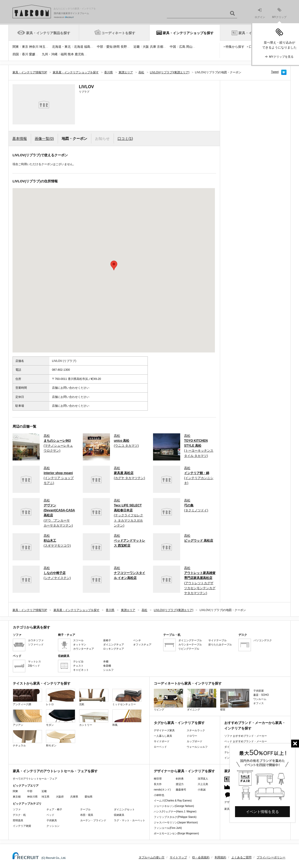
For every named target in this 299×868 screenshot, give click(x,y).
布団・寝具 (87, 815)
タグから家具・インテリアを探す (179, 723)
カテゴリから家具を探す (31, 627)
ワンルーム (260, 699)
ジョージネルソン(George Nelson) (174, 806)
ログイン (260, 13)
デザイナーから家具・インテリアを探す (184, 771)
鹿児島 (79, 54)
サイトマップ (178, 857)
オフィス (259, 703)
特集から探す (235, 47)
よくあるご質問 (241, 857)
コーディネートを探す (118, 33)
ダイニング (202, 700)
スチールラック (196, 730)
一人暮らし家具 (163, 736)
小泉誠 (202, 790)
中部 (100, 47)
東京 (25, 47)
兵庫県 (74, 797)
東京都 (17, 797)
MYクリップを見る (281, 57)
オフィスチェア (142, 645)
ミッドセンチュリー (127, 697)
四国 (16, 54)
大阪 (146, 47)
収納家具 (119, 815)
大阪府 (60, 797)
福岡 (64, 54)
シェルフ (108, 670)
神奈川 (34, 47)
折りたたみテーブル (220, 645)
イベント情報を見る (262, 812)
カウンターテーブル (190, 645)
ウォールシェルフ (197, 747)
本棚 (106, 662)
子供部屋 (259, 691)
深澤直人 (203, 779)
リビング (168, 700)
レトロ (61, 697)
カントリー (94, 718)
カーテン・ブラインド (93, 820)
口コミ (125, 139)
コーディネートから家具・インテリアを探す (188, 683)
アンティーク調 (27, 697)
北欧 (94, 697)
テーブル (85, 809)
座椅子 (107, 640)
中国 (173, 47)
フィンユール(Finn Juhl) (168, 828)
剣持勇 (180, 779)
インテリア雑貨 (22, 826)
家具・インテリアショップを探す (188, 33)
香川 (25, 54)
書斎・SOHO (261, 695)
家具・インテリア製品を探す (48, 33)
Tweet (275, 72)
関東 (16, 47)
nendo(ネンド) (162, 790)
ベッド (50, 815)
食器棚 (107, 666)
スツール (78, 640)
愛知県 (89, 797)
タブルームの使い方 (152, 857)
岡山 (189, 47)
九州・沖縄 (50, 54)
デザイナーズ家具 (164, 730)
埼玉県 (45, 797)
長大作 (158, 784)
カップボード (195, 741)
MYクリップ (279, 13)
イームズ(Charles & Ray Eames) (173, 801)
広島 (182, 47)
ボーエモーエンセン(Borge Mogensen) (176, 833)
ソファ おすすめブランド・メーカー (246, 736)
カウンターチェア (84, 649)
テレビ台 (78, 662)
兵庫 (153, 47)
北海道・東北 (61, 47)
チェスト (78, 666)
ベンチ (137, 640)
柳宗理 (158, 779)
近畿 (137, 47)
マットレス (34, 662)
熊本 (71, 54)
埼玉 (42, 47)
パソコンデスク (263, 640)
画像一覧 (44, 139)
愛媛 (32, 54)
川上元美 (203, 784)
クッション (53, 826)
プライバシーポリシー (271, 857)
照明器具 (18, 820)
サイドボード (162, 741)
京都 (160, 47)
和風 (127, 718)
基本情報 (20, 139)
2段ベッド (34, 666)
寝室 (235, 700)
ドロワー (192, 736)
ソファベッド (36, 645)
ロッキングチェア (114, 649)
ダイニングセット (124, 809)
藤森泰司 (181, 790)
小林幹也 (159, 795)
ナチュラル (27, 738)
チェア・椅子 (54, 809)
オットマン (80, 645)
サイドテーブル (218, 640)
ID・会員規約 (201, 857)
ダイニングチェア (114, 645)
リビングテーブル (189, 649)
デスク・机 (19, 815)
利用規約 (220, 857)
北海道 (79, 47)
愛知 (109, 47)
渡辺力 (180, 784)
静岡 (116, 47)
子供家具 (52, 820)
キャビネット (81, 670)
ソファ (17, 809)
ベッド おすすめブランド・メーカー (246, 741)
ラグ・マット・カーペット (130, 820)
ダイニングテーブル (190, 640)
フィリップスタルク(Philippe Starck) (175, 817)
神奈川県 (32, 797)
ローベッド (160, 747)
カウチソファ (36, 640)
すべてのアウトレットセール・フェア (35, 779)
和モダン (61, 738)
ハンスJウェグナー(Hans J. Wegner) (175, 812)
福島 (87, 47)
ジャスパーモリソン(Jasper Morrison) (176, 822)
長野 (124, 47)
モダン (61, 718)
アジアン (27, 718)
